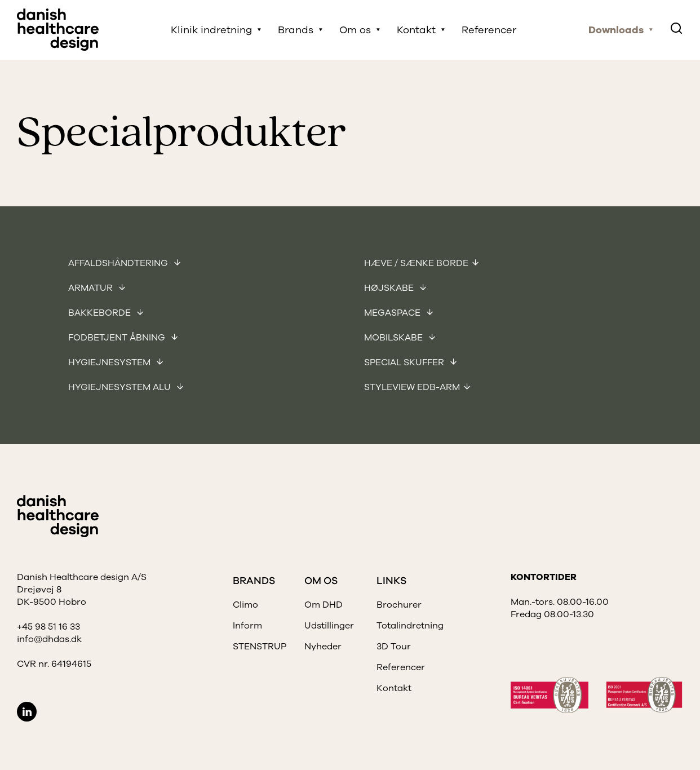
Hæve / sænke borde (416, 263)
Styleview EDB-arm (412, 387)
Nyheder (323, 647)
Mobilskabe (395, 338)
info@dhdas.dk (49, 639)
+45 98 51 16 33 (48, 627)
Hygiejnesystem (110, 362)
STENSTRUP (260, 647)
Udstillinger (329, 626)
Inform (247, 626)
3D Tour (394, 647)
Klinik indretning (211, 30)
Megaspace (393, 313)
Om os (355, 30)
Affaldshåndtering (119, 263)
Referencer (489, 30)
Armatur (92, 288)
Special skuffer (405, 362)
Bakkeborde (101, 313)
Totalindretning (410, 626)
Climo (245, 605)
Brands (296, 30)
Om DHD (324, 605)
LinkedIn (27, 712)
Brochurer (399, 605)
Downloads (616, 30)
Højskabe (390, 288)
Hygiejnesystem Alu (121, 387)
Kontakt (416, 30)
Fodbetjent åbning (118, 338)
